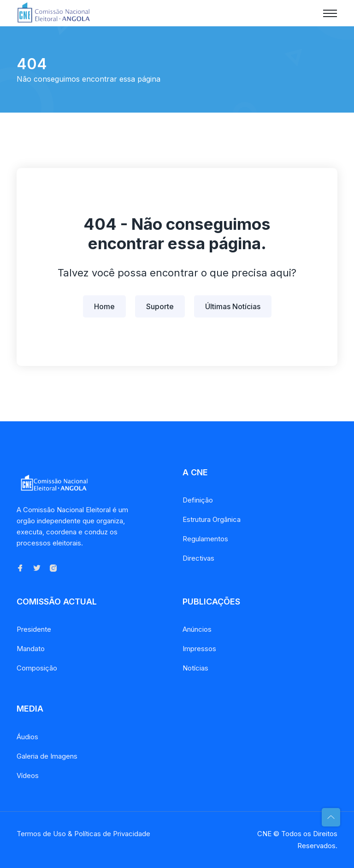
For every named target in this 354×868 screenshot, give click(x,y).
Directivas (198, 558)
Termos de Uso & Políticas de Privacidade (83, 834)
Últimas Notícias (233, 306)
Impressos (199, 649)
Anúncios (197, 629)
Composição (37, 668)
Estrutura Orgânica (212, 519)
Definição (198, 500)
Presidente (34, 629)
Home (104, 306)
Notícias (195, 668)
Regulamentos (205, 539)
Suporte (160, 306)
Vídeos (28, 775)
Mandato (31, 649)
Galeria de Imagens (47, 756)
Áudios (27, 737)
